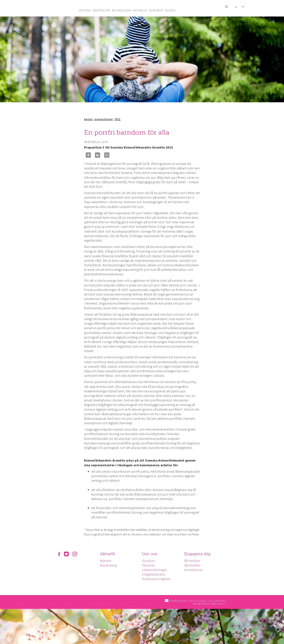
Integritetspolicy (155, 574)
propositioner (104, 119)
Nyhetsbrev (194, 565)
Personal (149, 565)
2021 (118, 119)
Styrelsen (150, 561)
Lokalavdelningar (155, 570)
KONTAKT (156, 10)
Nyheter (106, 561)
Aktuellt (108, 554)
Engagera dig (199, 554)
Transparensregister (157, 579)
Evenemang (109, 565)
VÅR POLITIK (101, 10)
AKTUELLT (140, 10)
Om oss (151, 554)
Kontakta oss (195, 570)
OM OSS (85, 10)
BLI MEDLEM (122, 10)
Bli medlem (194, 561)
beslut (88, 119)
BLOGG (170, 10)
